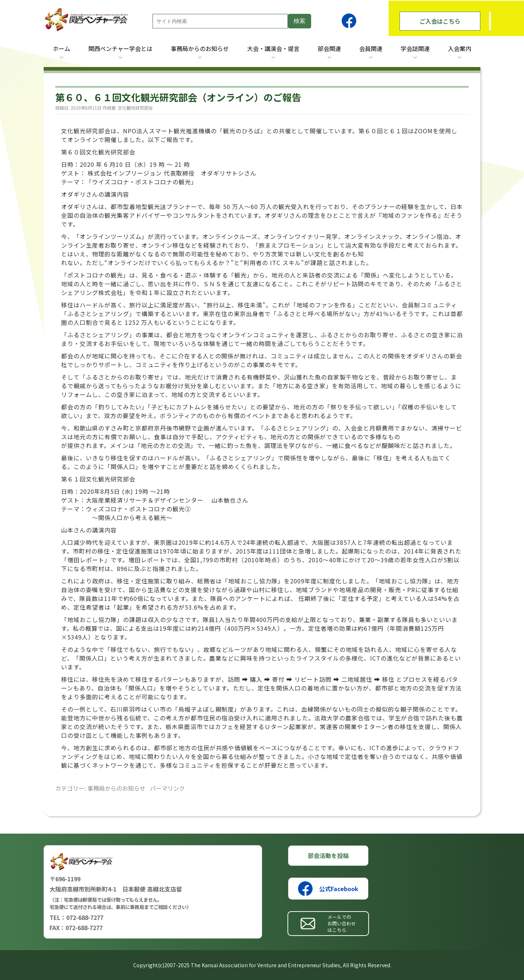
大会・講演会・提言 (273, 48)
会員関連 (371, 48)
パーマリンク (167, 788)
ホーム (61, 48)
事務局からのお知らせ (200, 48)
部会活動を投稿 (328, 855)
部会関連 (329, 48)
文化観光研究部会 (135, 108)
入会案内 (460, 48)
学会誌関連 (415, 48)
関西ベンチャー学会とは (120, 48)
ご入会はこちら (440, 21)
